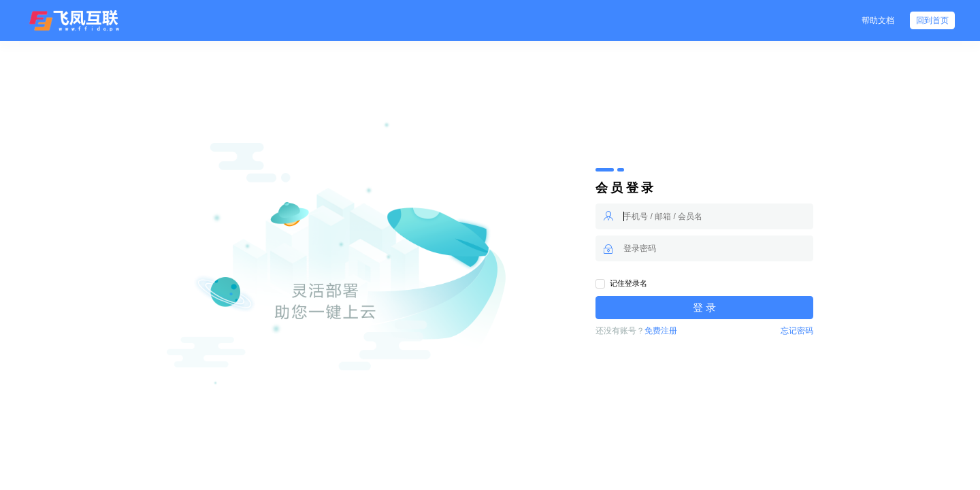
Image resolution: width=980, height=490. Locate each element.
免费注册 (661, 331)
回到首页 (932, 20)
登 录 (704, 308)
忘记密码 (797, 331)
